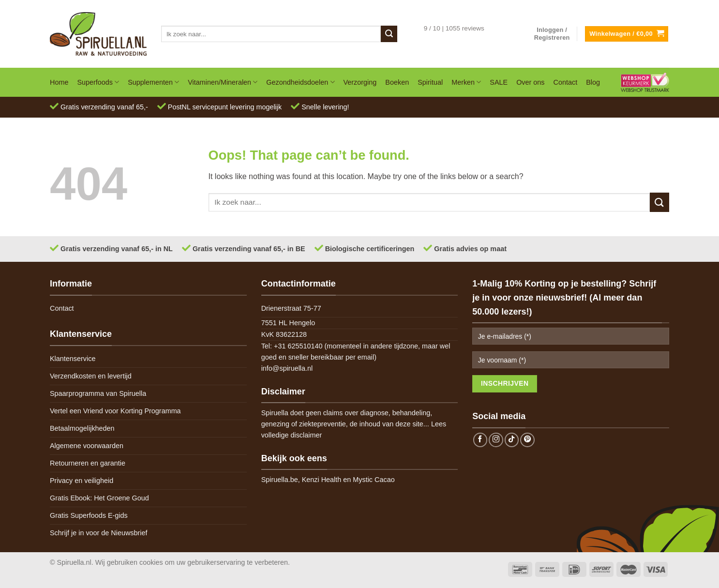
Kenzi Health (322, 480)
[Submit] (389, 34)
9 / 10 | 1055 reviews (454, 28)
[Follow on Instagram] (496, 440)
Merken (466, 82)
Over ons (530, 82)
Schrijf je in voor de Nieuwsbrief (99, 533)
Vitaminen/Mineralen (223, 82)
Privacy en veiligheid (82, 481)
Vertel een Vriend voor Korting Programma (115, 411)
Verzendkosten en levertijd (91, 376)
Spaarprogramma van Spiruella (98, 393)
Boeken (397, 82)
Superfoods (98, 82)
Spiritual (430, 82)
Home (59, 82)
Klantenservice (73, 359)
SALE (499, 82)
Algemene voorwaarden (87, 446)
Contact (566, 82)
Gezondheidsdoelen (300, 82)
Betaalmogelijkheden (82, 428)
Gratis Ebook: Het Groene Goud (99, 498)
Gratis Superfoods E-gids (89, 515)
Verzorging (360, 82)
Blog (593, 82)
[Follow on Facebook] (480, 440)
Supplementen (153, 82)
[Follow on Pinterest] (527, 440)
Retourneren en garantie (88, 463)
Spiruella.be (280, 480)
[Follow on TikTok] (512, 440)
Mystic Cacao (374, 480)
